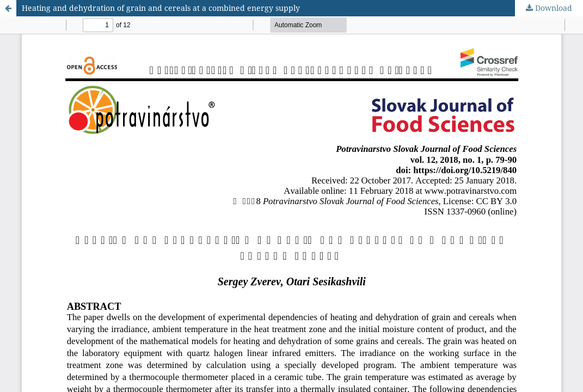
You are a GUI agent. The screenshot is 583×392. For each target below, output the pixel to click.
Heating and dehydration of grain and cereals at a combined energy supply (161, 8)
